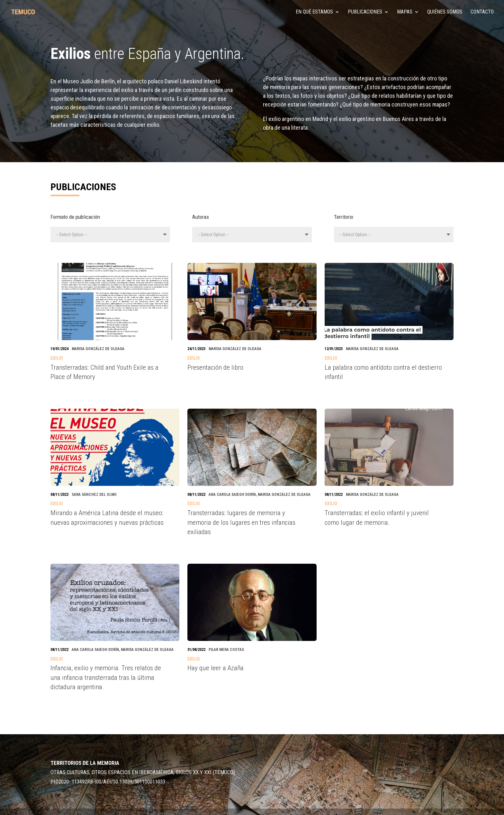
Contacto (482, 12)
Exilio (57, 358)
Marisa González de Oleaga (98, 349)
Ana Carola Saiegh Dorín (232, 495)
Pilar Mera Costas (226, 650)
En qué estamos (314, 12)
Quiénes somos (445, 12)
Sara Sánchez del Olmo (94, 495)
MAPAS (405, 12)
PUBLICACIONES (365, 12)
